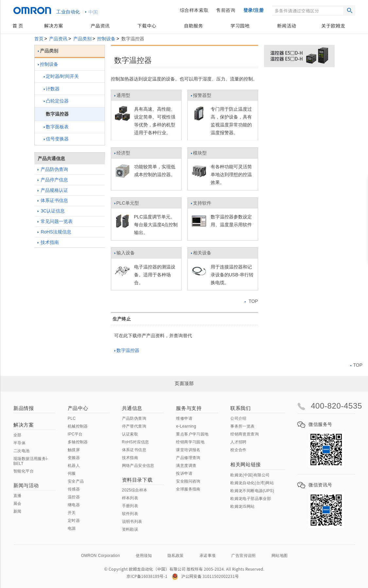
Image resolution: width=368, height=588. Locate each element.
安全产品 (76, 481)
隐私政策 (176, 556)
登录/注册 (254, 10)
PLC (72, 418)
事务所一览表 (242, 426)
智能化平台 (24, 471)
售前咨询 (226, 10)
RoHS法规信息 (54, 232)
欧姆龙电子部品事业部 (251, 499)
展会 (18, 504)
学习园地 (240, 26)
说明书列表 (132, 522)
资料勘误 (130, 529)
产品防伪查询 (53, 169)
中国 (93, 12)
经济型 (122, 155)
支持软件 (201, 205)
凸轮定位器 (56, 101)
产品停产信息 (53, 180)
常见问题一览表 (55, 221)
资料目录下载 (137, 480)
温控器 (74, 497)
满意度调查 (186, 466)
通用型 (122, 97)
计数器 (52, 89)
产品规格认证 (53, 190)
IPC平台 (75, 434)
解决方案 (54, 26)
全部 (18, 435)
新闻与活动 (26, 485)
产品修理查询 (188, 458)
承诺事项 (208, 556)
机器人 (74, 466)
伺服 (72, 473)
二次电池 (22, 451)
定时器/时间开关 (61, 76)
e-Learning (186, 426)
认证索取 (130, 434)
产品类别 (82, 39)
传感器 (74, 489)
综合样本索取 (194, 10)
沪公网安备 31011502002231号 (205, 576)
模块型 (199, 155)
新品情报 (24, 408)
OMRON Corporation (101, 556)
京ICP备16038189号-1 (147, 576)
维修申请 (184, 418)
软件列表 (130, 514)
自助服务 (193, 26)
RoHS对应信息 (136, 442)
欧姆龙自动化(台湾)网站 (252, 483)
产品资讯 (100, 26)
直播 (18, 496)
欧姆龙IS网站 (242, 506)
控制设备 (106, 39)
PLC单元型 (127, 205)
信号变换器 (56, 139)
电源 (72, 528)
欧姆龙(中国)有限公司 (250, 475)
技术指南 (48, 242)
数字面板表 (56, 127)
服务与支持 (189, 408)
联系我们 (240, 408)
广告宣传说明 (243, 556)
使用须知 (144, 556)
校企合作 (238, 450)
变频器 (74, 458)
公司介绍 (238, 418)
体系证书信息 (53, 200)
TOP (251, 301)
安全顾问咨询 (188, 481)
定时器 (74, 521)
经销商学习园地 (190, 442)
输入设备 (124, 254)
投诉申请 (184, 473)
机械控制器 (78, 426)
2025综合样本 (135, 490)
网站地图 (280, 556)
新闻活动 (287, 26)
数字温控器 (127, 350)
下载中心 (147, 26)
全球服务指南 (188, 489)
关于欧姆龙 (333, 26)
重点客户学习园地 (192, 434)
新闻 (18, 511)
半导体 (19, 443)
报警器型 (201, 97)
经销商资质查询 (245, 434)
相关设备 (201, 254)
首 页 (18, 26)
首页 (39, 39)
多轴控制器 (78, 442)
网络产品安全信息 (138, 466)
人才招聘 (238, 442)
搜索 (350, 10)
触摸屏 (74, 450)
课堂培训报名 (188, 450)
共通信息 (132, 408)
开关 (72, 513)
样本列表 (130, 498)
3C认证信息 (51, 211)
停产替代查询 (134, 426)
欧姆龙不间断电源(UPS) (252, 491)
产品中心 (78, 408)
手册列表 (130, 506)
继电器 (74, 505)
